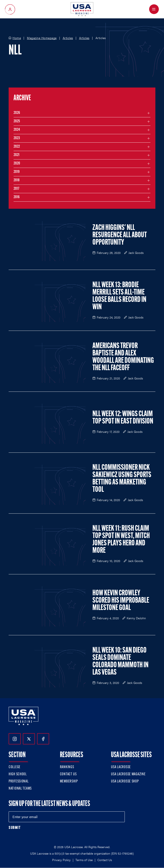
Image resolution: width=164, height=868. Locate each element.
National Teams (20, 789)
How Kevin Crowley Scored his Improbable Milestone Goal (121, 601)
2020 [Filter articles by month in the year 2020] (17, 163)
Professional (19, 781)
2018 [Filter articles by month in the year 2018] (17, 180)
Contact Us (68, 774)
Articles (68, 38)
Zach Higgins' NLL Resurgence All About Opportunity (120, 235)
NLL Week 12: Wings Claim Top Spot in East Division (123, 418)
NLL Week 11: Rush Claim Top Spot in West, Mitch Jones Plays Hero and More (121, 540)
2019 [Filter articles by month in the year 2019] (17, 172)
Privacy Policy (61, 860)
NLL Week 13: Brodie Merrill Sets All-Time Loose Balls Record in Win (119, 296)
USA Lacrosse (121, 767)
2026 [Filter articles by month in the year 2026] (17, 113)
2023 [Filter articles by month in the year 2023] (17, 138)
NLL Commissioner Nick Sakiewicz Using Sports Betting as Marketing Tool (122, 479)
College (15, 767)
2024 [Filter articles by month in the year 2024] (17, 130)
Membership (69, 781)
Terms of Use (84, 860)
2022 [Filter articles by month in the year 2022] (17, 147)
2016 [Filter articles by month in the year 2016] (17, 197)
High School (18, 774)
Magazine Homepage (42, 38)
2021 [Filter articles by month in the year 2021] (16, 155)
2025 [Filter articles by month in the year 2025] (17, 121)
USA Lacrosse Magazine (128, 774)
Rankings (67, 767)
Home (17, 38)
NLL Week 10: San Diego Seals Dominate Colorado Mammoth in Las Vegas (120, 662)
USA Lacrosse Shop (125, 781)
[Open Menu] (154, 9)
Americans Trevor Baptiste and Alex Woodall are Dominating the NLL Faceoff (123, 357)
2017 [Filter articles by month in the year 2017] (16, 189)
